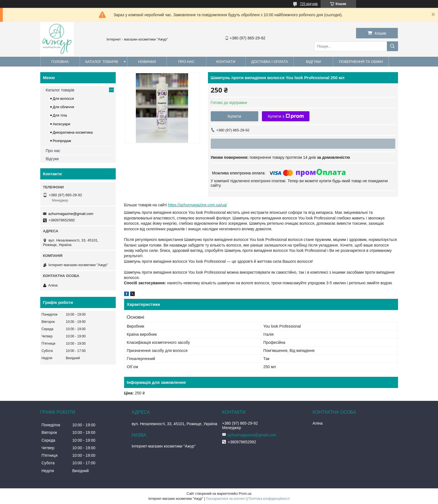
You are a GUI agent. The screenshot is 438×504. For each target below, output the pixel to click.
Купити (235, 116)
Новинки (147, 62)
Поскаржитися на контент (226, 499)
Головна (60, 62)
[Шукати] (392, 46)
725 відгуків (309, 4)
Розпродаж (62, 141)
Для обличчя (64, 107)
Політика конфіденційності (269, 499)
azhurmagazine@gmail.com (71, 214)
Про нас (187, 62)
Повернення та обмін (361, 62)
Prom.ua (245, 494)
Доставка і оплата (270, 62)
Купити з (286, 116)
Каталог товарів (102, 62)
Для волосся (63, 99)
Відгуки (313, 62)
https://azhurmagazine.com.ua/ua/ (197, 205)
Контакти (226, 62)
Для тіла (60, 115)
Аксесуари (62, 124)
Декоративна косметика (73, 132)
